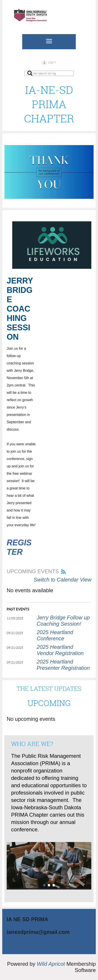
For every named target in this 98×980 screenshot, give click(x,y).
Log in (52, 62)
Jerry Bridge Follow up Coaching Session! (63, 621)
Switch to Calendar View (62, 580)
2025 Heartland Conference (55, 635)
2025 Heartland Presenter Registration (63, 665)
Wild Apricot (51, 964)
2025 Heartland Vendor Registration (60, 650)
